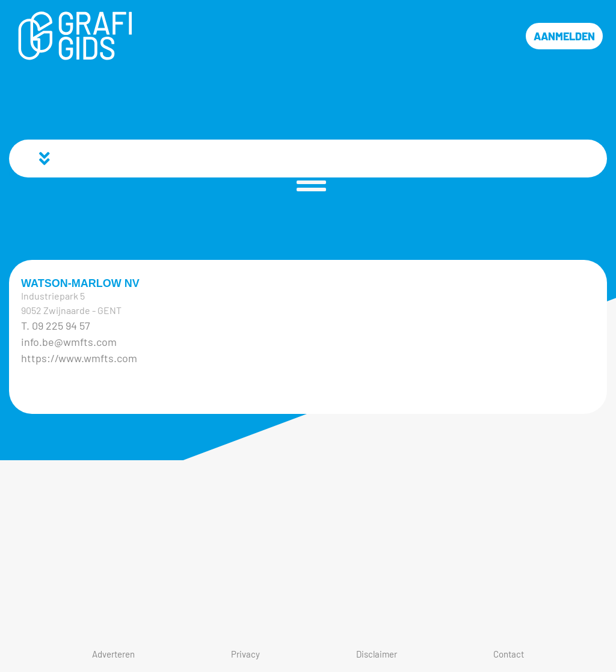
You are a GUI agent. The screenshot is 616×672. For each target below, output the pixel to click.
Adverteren (113, 654)
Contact (509, 654)
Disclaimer (377, 654)
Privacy (245, 654)
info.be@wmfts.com (69, 342)
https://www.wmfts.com (79, 358)
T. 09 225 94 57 (56, 325)
